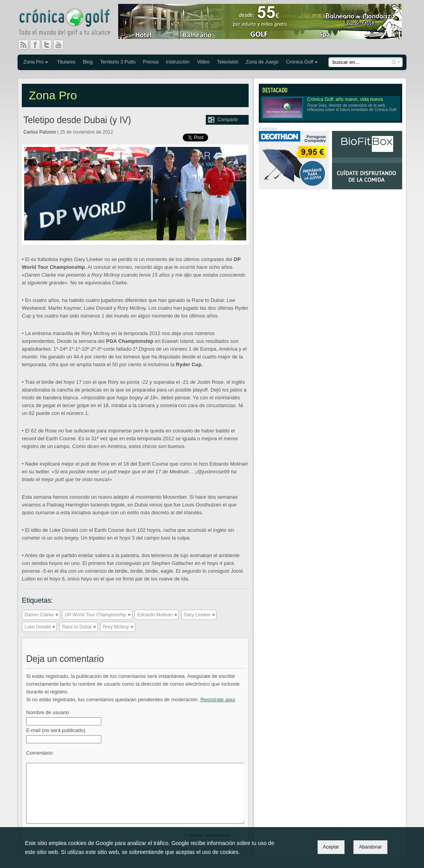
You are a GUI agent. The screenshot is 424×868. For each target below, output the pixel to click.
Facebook (38, 45)
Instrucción (178, 62)
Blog (87, 62)
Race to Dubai (77, 627)
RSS (23, 45)
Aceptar (331, 847)
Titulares (66, 62)
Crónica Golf (300, 62)
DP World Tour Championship (95, 615)
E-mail (56, 730)
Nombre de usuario (48, 712)
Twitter (50, 45)
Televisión (227, 62)
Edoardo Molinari (155, 615)
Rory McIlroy (116, 627)
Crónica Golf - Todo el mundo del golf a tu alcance (70, 23)
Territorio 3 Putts (118, 62)
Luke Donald (38, 627)
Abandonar (370, 847)
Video (203, 62)
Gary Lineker (197, 615)
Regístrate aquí (218, 700)
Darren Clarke (39, 615)
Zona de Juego (262, 62)
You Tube (62, 45)
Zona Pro (34, 62)
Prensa (151, 62)
